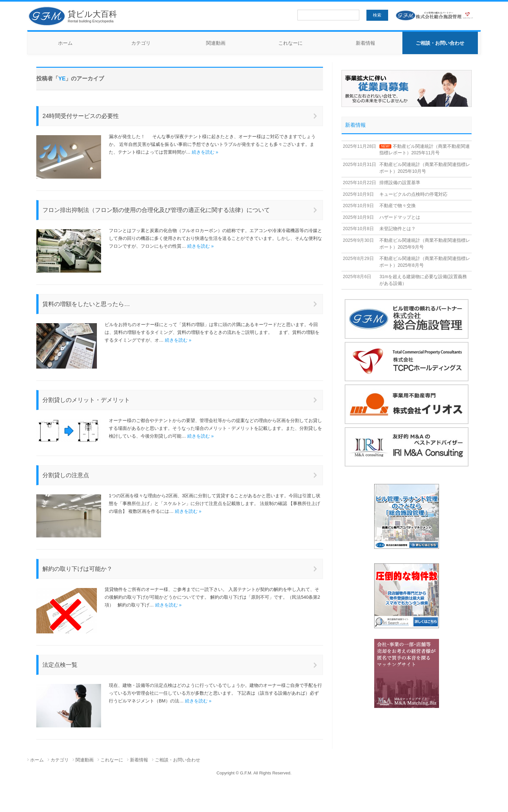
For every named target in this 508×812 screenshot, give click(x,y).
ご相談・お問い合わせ (440, 43)
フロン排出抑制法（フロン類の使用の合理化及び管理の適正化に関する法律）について (156, 210)
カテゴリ (141, 43)
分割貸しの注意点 (66, 475)
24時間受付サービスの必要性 (81, 116)
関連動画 (216, 43)
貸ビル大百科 (72, 16)
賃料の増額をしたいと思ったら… (86, 304)
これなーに (290, 43)
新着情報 (365, 43)
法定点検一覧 (60, 665)
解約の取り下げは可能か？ (77, 569)
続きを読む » (205, 152)
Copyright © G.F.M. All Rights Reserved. (254, 773)
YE (62, 79)
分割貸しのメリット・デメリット (86, 400)
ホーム (65, 43)
